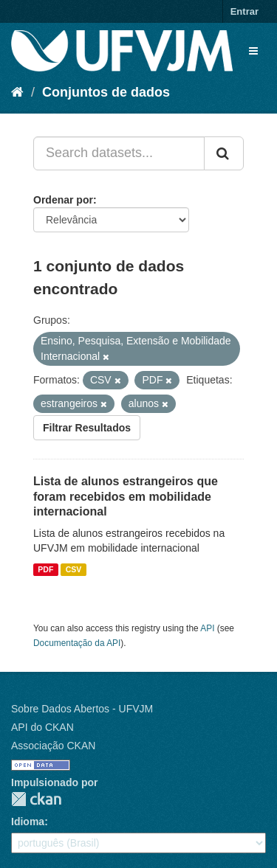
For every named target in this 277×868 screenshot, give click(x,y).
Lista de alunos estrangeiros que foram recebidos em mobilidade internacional (126, 497)
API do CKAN (42, 727)
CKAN (36, 799)
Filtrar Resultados (87, 428)
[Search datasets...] (119, 153)
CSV (74, 569)
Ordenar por (63, 200)
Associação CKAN (53, 746)
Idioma (28, 822)
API (207, 628)
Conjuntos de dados (106, 92)
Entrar (244, 11)
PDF (45, 569)
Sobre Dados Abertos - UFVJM (82, 709)
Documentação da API (77, 643)
